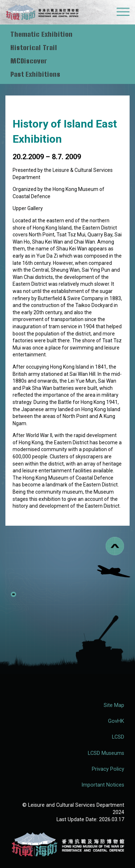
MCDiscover (29, 61)
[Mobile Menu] (123, 14)
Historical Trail (35, 48)
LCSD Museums (106, 753)
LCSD (118, 737)
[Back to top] (115, 546)
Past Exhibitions (35, 74)
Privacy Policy (108, 769)
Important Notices (103, 785)
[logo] (42, 13)
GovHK (116, 721)
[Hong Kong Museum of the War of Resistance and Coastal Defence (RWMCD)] (67, 845)
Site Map (114, 705)
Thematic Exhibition (42, 34)
